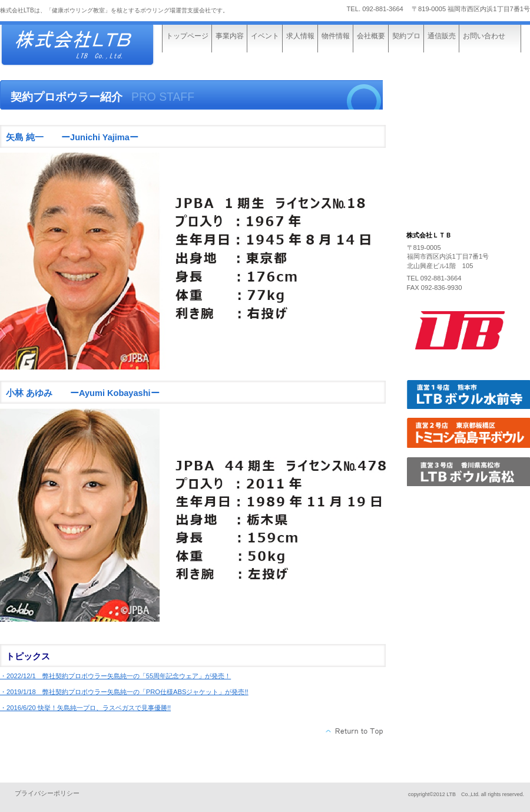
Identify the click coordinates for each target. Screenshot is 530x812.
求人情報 (300, 36)
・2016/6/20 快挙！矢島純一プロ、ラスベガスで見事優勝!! (85, 708)
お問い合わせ (484, 36)
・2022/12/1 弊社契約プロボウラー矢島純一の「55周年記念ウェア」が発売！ (115, 676)
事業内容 (230, 36)
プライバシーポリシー (47, 793)
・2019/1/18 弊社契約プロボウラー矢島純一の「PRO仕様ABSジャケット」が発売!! (124, 692)
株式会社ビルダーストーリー (88, 46)
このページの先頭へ (355, 731)
